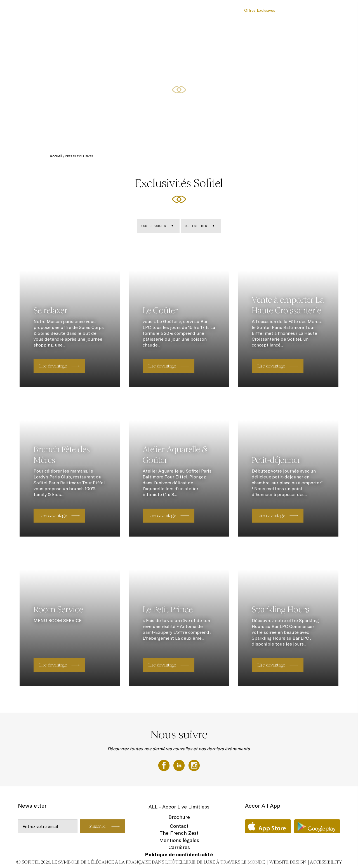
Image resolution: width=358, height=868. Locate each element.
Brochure (179, 817)
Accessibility (326, 862)
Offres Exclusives (260, 10)
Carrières (179, 847)
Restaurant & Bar (175, 10)
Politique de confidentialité (179, 854)
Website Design (288, 862)
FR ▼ (337, 10)
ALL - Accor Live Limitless (179, 807)
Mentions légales (179, 840)
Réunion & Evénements (218, 10)
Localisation (315, 10)
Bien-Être (290, 10)
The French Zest (179, 833)
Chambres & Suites (137, 10)
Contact (179, 826)
